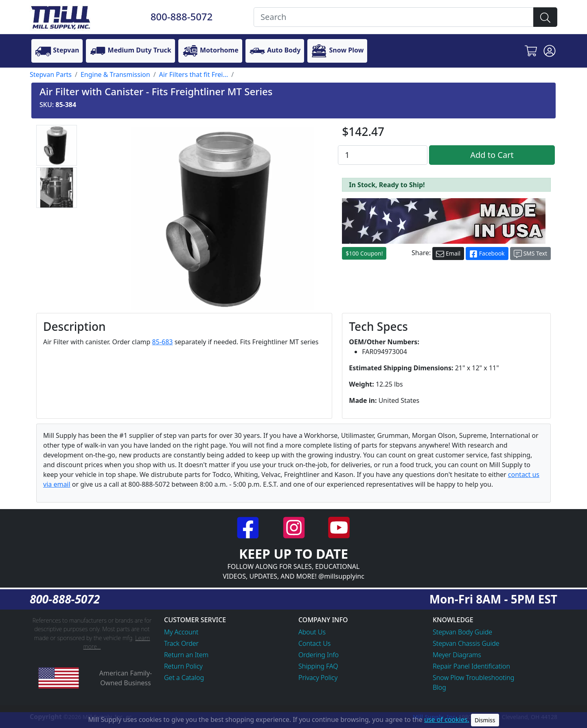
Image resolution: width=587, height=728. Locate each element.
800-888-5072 (182, 16)
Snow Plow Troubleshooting (473, 678)
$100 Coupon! (364, 253)
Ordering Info (319, 655)
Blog (439, 687)
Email (448, 254)
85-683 (163, 342)
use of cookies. (447, 719)
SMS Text (530, 254)
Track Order (181, 643)
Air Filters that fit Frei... (194, 74)
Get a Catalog (184, 678)
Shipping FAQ (318, 666)
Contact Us (314, 643)
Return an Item (186, 655)
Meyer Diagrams (457, 655)
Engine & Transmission (115, 74)
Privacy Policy (318, 678)
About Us (312, 632)
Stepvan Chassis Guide (466, 643)
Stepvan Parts (51, 74)
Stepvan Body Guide (462, 632)
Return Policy (183, 666)
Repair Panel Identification (471, 666)
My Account (181, 632)
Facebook (487, 254)
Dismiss (485, 720)
